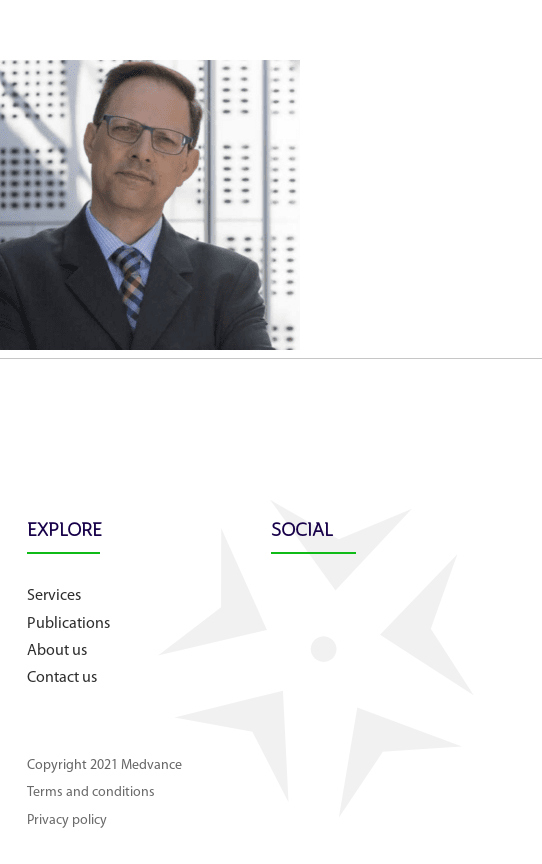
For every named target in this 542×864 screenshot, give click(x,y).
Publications (68, 624)
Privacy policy (67, 820)
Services (54, 596)
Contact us (62, 678)
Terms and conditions (91, 792)
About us (57, 651)
